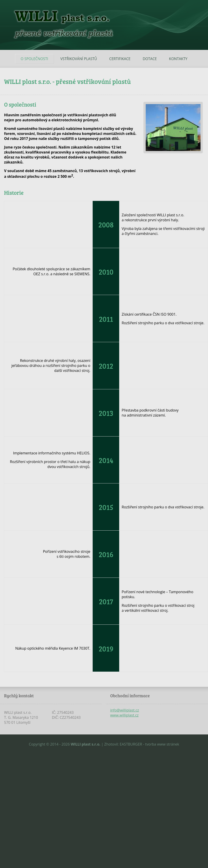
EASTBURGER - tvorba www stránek (149, 744)
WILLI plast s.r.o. (86, 744)
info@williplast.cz (125, 710)
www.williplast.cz (124, 715)
